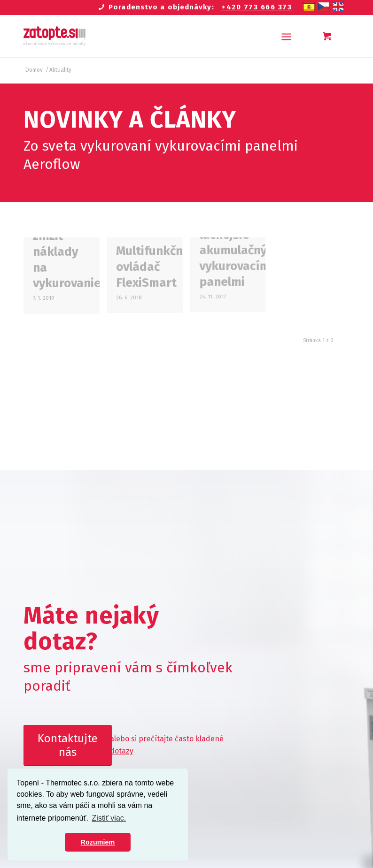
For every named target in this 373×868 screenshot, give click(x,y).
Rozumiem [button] (98, 842)
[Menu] (286, 36)
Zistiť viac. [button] (109, 818)
